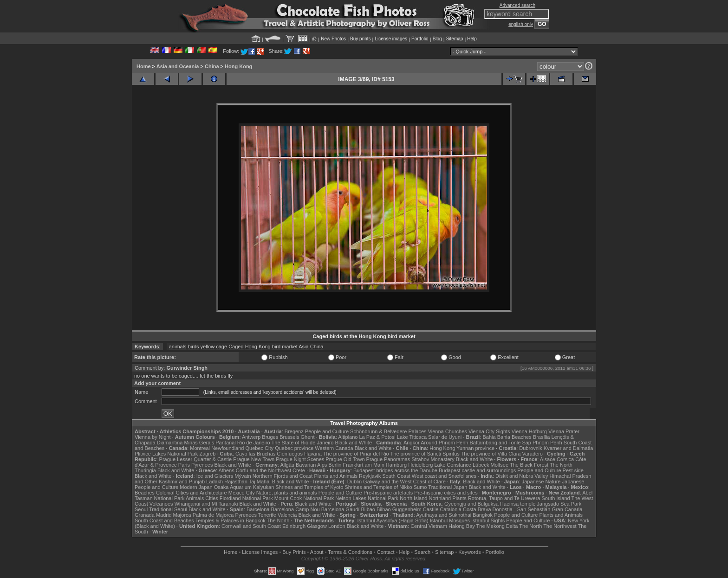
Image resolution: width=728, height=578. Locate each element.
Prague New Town (254, 459)
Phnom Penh (547, 443)
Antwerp (251, 437)
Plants (459, 498)
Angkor (412, 443)
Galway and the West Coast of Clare (404, 482)
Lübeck (481, 465)
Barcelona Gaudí (341, 509)
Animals (195, 498)
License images (391, 39)
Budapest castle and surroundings (477, 470)
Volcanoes (161, 504)
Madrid (164, 515)
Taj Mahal (260, 482)
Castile (431, 509)
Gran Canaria (567, 509)
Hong (251, 347)
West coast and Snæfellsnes (444, 476)
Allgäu (287, 465)
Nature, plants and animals (287, 493)
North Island (413, 498)
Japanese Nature (541, 482)
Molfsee (500, 465)
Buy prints (360, 39)
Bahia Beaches (514, 437)
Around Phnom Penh (444, 443)
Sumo (420, 487)
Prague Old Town (345, 459)
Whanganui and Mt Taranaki (206, 504)
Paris (184, 465)
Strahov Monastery (433, 459)
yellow (208, 347)
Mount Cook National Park (304, 498)
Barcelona (258, 509)
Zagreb (207, 454)
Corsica (565, 459)
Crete (299, 470)
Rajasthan (236, 482)
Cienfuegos (290, 454)
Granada (145, 515)
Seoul (141, 509)
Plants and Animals (336, 476)
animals (178, 347)
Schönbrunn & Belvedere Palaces (388, 431)
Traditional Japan (448, 487)
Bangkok (483, 515)
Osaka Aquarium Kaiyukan (244, 487)
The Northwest (560, 526)
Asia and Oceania (178, 66)
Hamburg (396, 465)
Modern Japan (196, 487)
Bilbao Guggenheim (399, 509)
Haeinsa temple (518, 504)
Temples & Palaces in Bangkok (231, 520)
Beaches (145, 493)
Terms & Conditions (350, 552)
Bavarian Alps (311, 465)
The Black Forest (529, 465)
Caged (236, 347)
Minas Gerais (199, 443)
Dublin (354, 482)
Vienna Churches (448, 431)
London (337, 526)
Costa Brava (477, 509)
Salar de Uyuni (445, 437)
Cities (212, 498)
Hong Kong (238, 66)
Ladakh (214, 482)
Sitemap (455, 39)
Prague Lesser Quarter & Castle (196, 459)
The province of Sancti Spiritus (425, 454)
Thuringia (145, 470)
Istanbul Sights (488, 520)
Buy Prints (294, 552)
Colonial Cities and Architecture (192, 493)
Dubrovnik (531, 448)
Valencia (287, 515)
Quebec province (294, 448)
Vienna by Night (153, 437)
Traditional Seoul (168, 509)
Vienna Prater (564, 431)
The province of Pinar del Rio (356, 454)
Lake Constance (453, 465)
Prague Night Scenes (300, 459)
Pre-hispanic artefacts (388, 493)
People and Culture (327, 431)
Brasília (542, 437)
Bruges (270, 437)
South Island (556, 498)
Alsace (548, 459)
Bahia (489, 437)
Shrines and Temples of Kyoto (309, 487)
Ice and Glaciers (215, 476)
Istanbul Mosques (450, 520)
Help (472, 39)
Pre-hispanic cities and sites (446, 493)
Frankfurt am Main (364, 465)
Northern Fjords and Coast (283, 476)
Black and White (354, 443)
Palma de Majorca (213, 515)
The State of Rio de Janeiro (303, 443)
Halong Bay (462, 526)
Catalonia (450, 509)
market (290, 347)
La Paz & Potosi (377, 437)
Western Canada (334, 448)
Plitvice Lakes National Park (166, 454)
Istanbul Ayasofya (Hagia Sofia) (393, 520)
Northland (440, 498)
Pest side (573, 470)
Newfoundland (227, 448)
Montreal (200, 448)
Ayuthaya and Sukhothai (444, 515)
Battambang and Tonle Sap (500, 443)
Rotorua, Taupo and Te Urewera (504, 498)
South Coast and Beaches (164, 520)
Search (422, 552)
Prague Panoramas (388, 459)
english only (521, 24)
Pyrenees (202, 465)
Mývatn (243, 476)
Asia (303, 347)
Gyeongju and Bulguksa (471, 504)
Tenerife (267, 515)
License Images (260, 552)
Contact (386, 552)
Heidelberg (420, 465)
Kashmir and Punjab (182, 482)
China (212, 66)
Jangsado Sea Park (559, 504)
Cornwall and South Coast (251, 526)
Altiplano (348, 437)
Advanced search (517, 5)
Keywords (469, 552)
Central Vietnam (429, 526)
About (317, 552)
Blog (437, 39)
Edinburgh (294, 526)
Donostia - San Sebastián (522, 509)
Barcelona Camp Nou (296, 509)
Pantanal (225, 443)
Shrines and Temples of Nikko (378, 487)
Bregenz (294, 431)
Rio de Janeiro (254, 443)
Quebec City (260, 448)
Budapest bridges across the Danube (395, 470)
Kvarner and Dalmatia (568, 448)
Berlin (335, 465)
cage (221, 347)
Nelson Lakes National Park (367, 498)
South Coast (396, 476)
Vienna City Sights (489, 431)
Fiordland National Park (246, 498)
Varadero (532, 454)
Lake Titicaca (412, 437)
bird (276, 347)
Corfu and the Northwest (263, 470)
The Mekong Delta (497, 526)
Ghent (308, 437)
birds (194, 347)
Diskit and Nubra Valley (522, 476)
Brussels (289, 437)
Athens (226, 470)
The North (561, 465)
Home (144, 66)
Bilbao (368, 509)
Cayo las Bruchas (255, 454)
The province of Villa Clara (491, 454)
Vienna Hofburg (529, 431)
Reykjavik (370, 476)
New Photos (333, 39)
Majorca (182, 515)
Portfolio (420, 39)
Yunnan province (475, 448)
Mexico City (242, 493)
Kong (265, 347)
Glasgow (317, 526)
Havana (313, 454)
